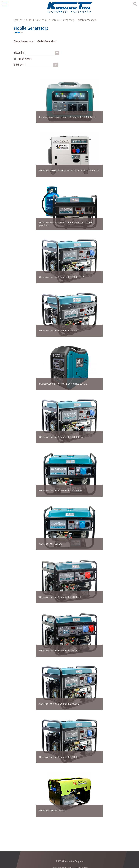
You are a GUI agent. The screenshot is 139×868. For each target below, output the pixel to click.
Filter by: (19, 53)
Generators (69, 20)
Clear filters (25, 59)
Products (18, 20)
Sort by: (19, 65)
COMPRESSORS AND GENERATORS (43, 20)
